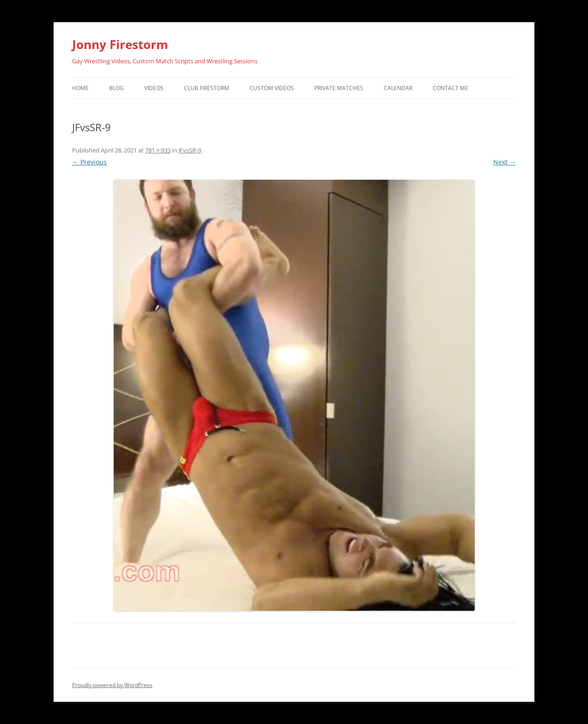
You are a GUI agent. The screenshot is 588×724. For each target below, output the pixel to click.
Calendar (398, 88)
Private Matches (339, 88)
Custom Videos (272, 88)
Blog (116, 88)
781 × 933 (158, 150)
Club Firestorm (207, 88)
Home (80, 88)
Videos (154, 88)
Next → (505, 162)
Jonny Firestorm (120, 44)
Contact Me (450, 88)
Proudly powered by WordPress (112, 685)
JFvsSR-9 (190, 150)
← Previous (89, 162)
